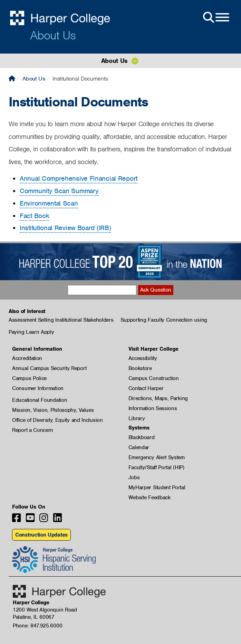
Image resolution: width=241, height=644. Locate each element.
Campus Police (29, 378)
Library (137, 418)
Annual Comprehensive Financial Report (79, 178)
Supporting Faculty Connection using (164, 320)
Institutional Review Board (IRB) (65, 228)
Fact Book (34, 216)
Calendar (139, 447)
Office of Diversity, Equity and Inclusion (57, 420)
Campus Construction (154, 378)
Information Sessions (153, 408)
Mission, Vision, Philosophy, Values (53, 410)
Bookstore (140, 368)
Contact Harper (146, 388)
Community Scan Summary (59, 191)
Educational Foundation (40, 400)
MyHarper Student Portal (157, 487)
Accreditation (27, 358)
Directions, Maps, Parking (158, 398)
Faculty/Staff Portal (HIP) (156, 467)
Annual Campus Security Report (49, 368)
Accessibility (143, 358)
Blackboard (142, 437)
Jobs (134, 477)
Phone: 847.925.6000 (37, 626)
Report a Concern (33, 430)
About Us (53, 35)
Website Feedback (150, 498)
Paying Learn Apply (31, 332)
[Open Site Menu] (215, 18)
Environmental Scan (49, 203)
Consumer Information (38, 388)
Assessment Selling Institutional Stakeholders (61, 320)
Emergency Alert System (157, 457)
